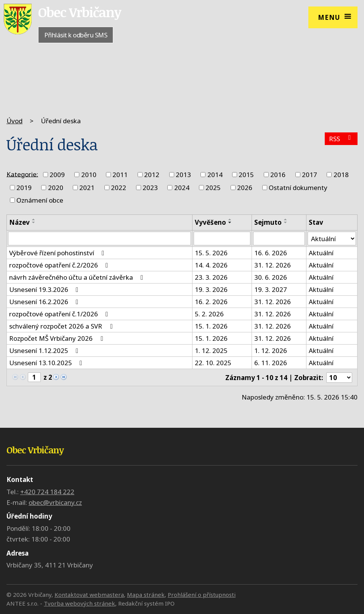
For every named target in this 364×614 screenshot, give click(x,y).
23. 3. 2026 (211, 277)
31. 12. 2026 (273, 265)
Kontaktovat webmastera (89, 595)
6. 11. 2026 (271, 363)
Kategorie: (22, 174)
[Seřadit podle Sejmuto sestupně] (286, 222)
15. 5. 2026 (211, 253)
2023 (150, 188)
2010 (89, 175)
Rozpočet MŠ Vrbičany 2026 (57, 338)
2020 (56, 188)
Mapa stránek (146, 595)
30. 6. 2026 (271, 277)
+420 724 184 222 (47, 492)
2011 (120, 175)
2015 (246, 175)
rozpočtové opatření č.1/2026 (60, 314)
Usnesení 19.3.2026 (45, 289)
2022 (119, 188)
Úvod (14, 121)
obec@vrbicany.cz (55, 502)
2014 (215, 175)
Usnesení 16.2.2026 (45, 302)
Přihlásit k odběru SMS (76, 35)
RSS (341, 139)
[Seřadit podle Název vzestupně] (34, 219)
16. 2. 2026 (211, 302)
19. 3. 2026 (211, 289)
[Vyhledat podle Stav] (332, 239)
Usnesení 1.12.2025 (45, 351)
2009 (57, 175)
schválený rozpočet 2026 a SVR (62, 326)
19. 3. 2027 (271, 289)
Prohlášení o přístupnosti (202, 595)
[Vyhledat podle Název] (99, 239)
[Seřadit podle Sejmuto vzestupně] (286, 219)
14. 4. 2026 (211, 265)
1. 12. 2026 (271, 351)
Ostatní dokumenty (298, 188)
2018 (341, 175)
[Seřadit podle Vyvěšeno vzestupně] (230, 219)
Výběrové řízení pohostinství (58, 253)
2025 (213, 188)
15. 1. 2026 (211, 326)
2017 (309, 175)
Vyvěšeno (210, 222)
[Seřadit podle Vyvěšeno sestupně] (230, 222)
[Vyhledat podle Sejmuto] (279, 239)
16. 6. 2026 (271, 253)
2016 (278, 175)
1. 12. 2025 (211, 351)
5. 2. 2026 (209, 314)
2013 (183, 175)
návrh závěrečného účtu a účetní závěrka (78, 277)
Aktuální (321, 253)
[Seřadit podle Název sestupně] (34, 222)
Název (19, 222)
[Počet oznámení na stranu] (339, 378)
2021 (87, 188)
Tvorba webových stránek (79, 603)
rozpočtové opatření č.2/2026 (60, 265)
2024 (182, 188)
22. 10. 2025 (213, 363)
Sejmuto (268, 222)
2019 (24, 188)
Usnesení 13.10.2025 (47, 363)
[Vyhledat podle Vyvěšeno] (222, 239)
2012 (152, 175)
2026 (245, 188)
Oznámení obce (40, 200)
